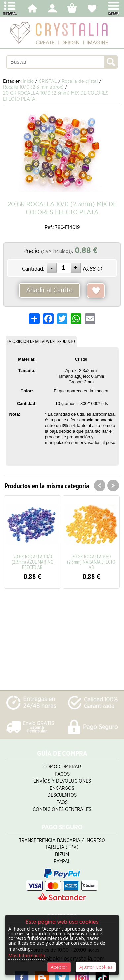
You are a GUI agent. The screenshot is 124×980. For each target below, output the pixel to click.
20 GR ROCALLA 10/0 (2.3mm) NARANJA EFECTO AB (91, 562)
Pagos (62, 774)
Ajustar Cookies (96, 967)
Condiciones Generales (62, 810)
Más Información (27, 956)
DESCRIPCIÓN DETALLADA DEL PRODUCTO (41, 341)
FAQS (62, 803)
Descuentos (62, 795)
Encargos (62, 788)
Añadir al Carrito (49, 290)
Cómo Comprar (62, 767)
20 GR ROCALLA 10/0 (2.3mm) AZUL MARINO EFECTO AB (33, 562)
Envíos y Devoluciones (62, 781)
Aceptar (59, 967)
